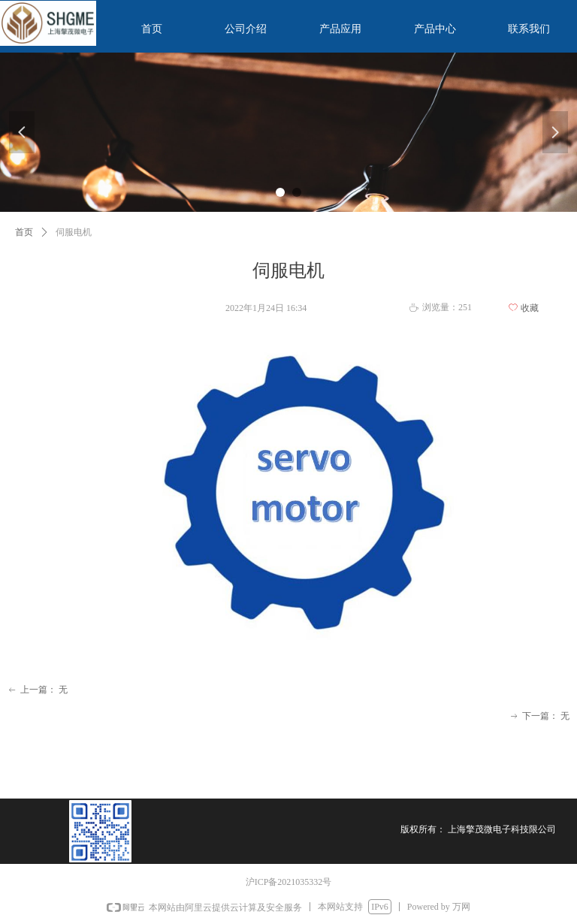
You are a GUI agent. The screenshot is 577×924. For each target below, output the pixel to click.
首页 (24, 232)
